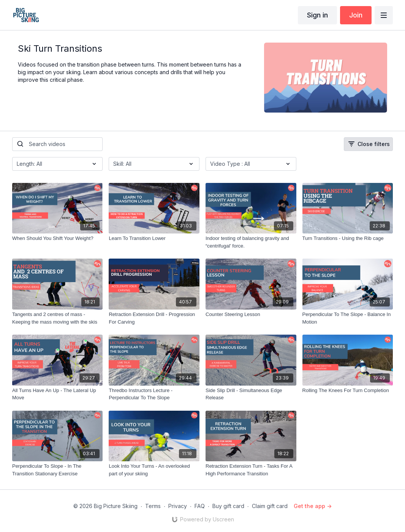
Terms (153, 506)
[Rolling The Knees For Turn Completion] (348, 391)
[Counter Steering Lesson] (251, 314)
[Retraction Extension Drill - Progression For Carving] (154, 318)
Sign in (317, 15)
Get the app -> (313, 506)
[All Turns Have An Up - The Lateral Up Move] (58, 394)
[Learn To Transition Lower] (154, 238)
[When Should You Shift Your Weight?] (58, 238)
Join (356, 15)
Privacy (178, 506)
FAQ (200, 506)
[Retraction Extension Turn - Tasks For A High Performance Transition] (251, 470)
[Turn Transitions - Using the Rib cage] (348, 238)
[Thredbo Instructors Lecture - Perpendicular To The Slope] (154, 394)
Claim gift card (270, 506)
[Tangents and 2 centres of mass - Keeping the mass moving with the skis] (58, 318)
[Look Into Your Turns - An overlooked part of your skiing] (154, 470)
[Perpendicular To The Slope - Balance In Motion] (348, 318)
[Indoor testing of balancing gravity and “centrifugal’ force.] (251, 242)
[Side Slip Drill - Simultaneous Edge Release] (251, 394)
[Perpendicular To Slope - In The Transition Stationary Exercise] (58, 470)
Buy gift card (228, 506)
